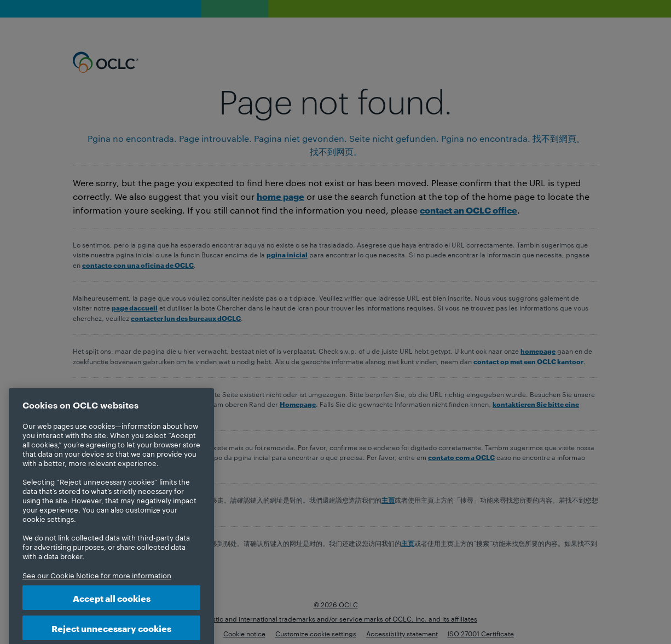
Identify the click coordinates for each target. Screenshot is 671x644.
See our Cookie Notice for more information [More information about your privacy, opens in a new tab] (97, 588)
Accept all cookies (112, 610)
